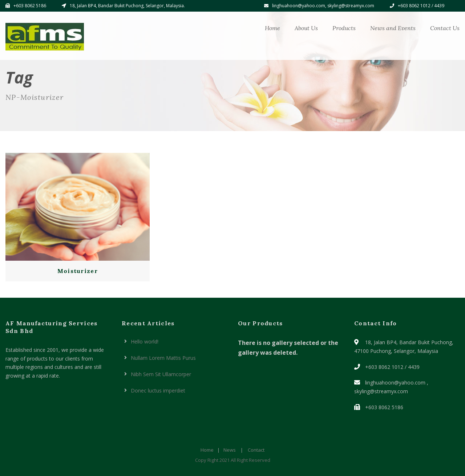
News (230, 450)
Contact (256, 450)
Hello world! (145, 341)
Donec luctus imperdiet (158, 390)
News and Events (393, 28)
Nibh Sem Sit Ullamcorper (161, 374)
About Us (306, 28)
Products (344, 28)
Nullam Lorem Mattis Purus (163, 358)
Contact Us (445, 28)
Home (272, 28)
